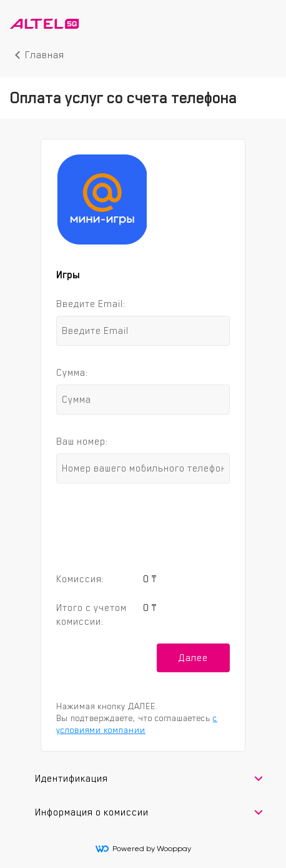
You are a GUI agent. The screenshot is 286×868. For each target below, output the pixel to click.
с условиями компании (137, 724)
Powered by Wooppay (143, 849)
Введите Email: (91, 304)
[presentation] (143, 526)
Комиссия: (80, 579)
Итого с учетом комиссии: (91, 614)
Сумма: (72, 372)
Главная (45, 55)
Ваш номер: (82, 441)
